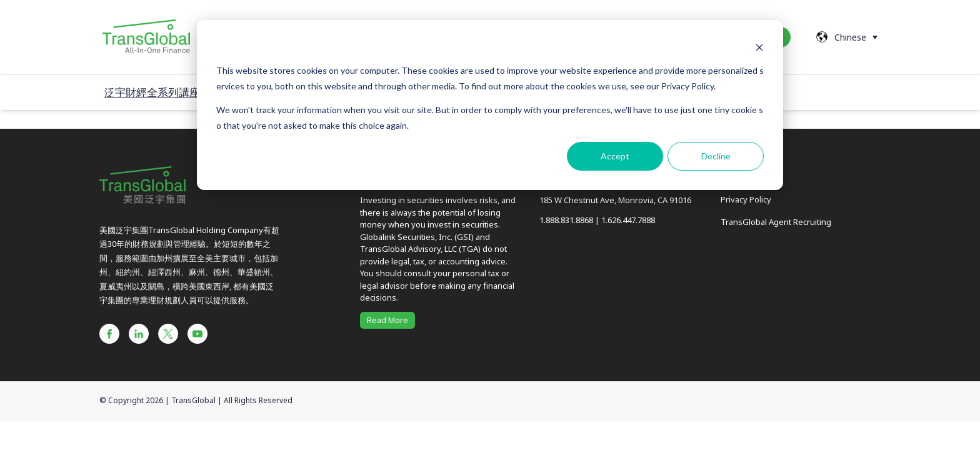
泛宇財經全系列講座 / (155, 92)
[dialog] (490, 105)
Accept (615, 156)
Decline (716, 156)
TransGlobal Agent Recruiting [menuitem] (776, 222)
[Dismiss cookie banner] (759, 47)
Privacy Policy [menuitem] (746, 199)
